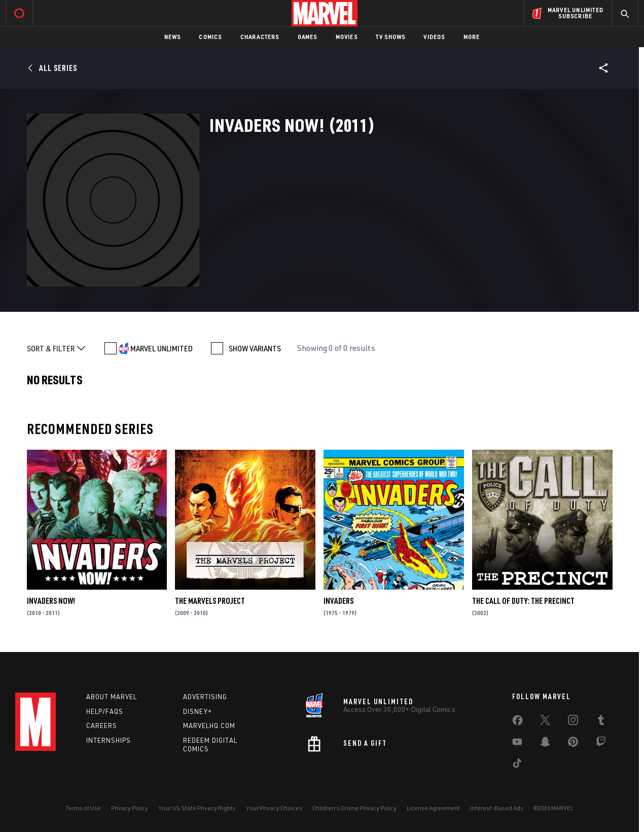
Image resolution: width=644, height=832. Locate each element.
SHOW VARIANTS (255, 348)
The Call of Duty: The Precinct (523, 601)
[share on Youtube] (517, 744)
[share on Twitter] (545, 722)
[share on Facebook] (517, 722)
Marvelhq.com (209, 726)
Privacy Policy (130, 808)
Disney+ (198, 711)
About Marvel (112, 697)
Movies (347, 37)
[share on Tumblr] (601, 722)
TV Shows (391, 37)
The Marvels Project (210, 601)
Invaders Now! (51, 601)
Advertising (205, 697)
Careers (102, 726)
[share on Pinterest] (573, 744)
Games (308, 37)
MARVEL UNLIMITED (162, 348)
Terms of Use (83, 808)
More (472, 37)
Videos (434, 37)
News (173, 37)
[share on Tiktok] (517, 765)
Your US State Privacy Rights (197, 808)
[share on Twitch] (601, 744)
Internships (109, 740)
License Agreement (433, 808)
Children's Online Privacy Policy (354, 808)
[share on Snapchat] (545, 744)
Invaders (338, 601)
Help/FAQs (105, 711)
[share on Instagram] (573, 722)
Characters (260, 37)
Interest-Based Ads (497, 808)
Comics (210, 37)
